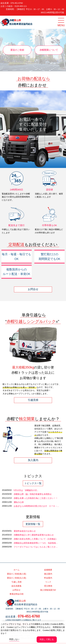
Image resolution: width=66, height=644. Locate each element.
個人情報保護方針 (48, 590)
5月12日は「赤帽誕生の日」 (26, 490)
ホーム (17, 570)
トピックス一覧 (33, 483)
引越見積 (33, 400)
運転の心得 (19, 502)
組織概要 (48, 570)
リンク (48, 582)
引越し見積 (17, 582)
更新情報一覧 (33, 524)
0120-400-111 (21, 6)
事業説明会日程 (17, 594)
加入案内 (33, 460)
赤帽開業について (49, 50)
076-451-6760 (17, 3)
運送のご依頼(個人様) (17, 574)
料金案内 (48, 578)
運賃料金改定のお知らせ (25, 531)
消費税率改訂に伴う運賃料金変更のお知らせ (34, 535)
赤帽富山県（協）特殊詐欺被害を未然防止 (33, 494)
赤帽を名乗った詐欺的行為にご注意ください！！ (36, 498)
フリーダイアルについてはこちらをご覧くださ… (36, 547)
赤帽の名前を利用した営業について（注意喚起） (36, 539)
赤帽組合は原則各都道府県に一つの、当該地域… (36, 543)
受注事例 (48, 586)
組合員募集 (17, 586)
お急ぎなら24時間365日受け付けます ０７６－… (36, 506)
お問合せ (33, 289)
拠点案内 (48, 574)
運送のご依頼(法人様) (17, 578)
